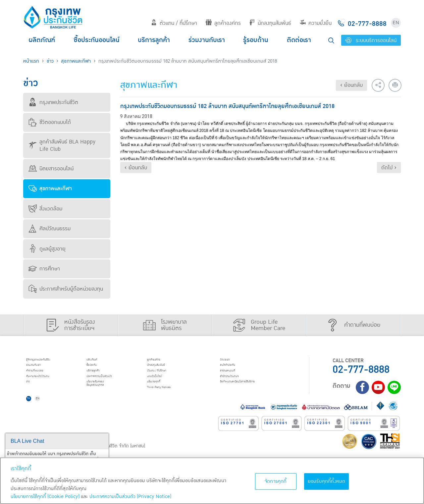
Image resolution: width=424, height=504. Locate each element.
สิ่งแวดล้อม (45, 209)
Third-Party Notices (172, 404)
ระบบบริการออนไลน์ (371, 40)
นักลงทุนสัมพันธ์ (270, 23)
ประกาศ (113, 386)
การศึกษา (44, 269)
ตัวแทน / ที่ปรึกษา (174, 23)
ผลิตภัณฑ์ (42, 40)
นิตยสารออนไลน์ (51, 169)
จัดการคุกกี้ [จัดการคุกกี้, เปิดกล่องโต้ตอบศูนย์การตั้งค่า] (276, 481)
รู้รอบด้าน (256, 40)
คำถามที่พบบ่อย (45, 378)
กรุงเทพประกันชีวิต (53, 102)
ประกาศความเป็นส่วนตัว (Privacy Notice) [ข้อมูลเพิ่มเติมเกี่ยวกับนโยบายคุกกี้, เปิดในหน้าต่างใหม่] (130, 497)
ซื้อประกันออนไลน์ (97, 40)
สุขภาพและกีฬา (76, 61)
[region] (212, 481)
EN (396, 23)
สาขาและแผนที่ (237, 378)
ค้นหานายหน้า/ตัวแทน (50, 386)
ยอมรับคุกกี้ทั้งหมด (327, 481)
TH (33, 414)
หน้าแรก (31, 61)
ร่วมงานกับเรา (207, 40)
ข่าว (50, 61)
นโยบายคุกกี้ (162, 395)
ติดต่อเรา (299, 40)
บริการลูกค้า (154, 40)
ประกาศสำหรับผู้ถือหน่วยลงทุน (66, 289)
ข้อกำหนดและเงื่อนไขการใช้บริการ (255, 395)
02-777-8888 (361, 370)
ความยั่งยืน (316, 23)
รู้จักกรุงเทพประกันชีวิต (51, 361)
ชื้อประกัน (98, 369)
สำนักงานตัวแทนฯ (240, 386)
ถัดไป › (389, 168)
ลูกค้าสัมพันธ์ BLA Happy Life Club (62, 145)
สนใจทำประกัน (237, 369)
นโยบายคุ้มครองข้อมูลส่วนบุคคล (105, 398)
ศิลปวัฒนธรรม (50, 229)
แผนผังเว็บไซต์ (164, 386)
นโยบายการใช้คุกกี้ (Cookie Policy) (45, 497)
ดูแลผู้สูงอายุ (47, 249)
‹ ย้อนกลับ (351, 85)
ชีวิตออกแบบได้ (50, 122)
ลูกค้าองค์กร (223, 23)
